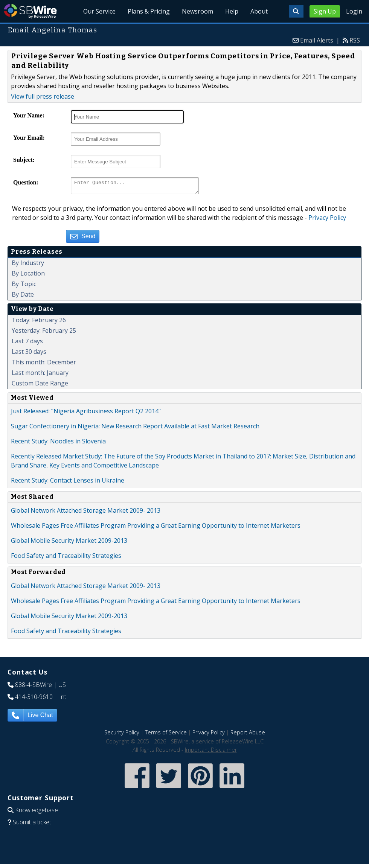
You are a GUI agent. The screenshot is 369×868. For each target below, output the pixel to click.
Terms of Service (166, 735)
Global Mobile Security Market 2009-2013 (69, 543)
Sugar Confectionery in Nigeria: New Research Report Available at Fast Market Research (135, 428)
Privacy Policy (327, 220)
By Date (23, 297)
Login (354, 11)
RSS (355, 40)
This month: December (44, 364)
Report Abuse (248, 735)
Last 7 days (27, 343)
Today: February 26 (39, 322)
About (259, 11)
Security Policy (122, 735)
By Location (28, 276)
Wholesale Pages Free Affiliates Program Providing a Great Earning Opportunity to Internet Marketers (156, 528)
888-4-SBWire (34, 687)
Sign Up (325, 11)
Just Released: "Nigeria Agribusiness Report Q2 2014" (86, 413)
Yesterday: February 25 (44, 333)
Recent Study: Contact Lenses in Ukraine (68, 483)
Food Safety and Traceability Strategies (66, 558)
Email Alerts (317, 40)
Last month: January (40, 375)
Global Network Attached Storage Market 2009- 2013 (86, 513)
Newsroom (198, 11)
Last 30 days (29, 354)
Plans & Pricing (149, 11)
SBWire (30, 11)
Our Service (100, 11)
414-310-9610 (34, 699)
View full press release (43, 96)
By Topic (24, 286)
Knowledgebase (37, 812)
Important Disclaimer (211, 752)
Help (232, 11)
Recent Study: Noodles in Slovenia (58, 443)
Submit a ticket (32, 824)
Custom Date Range (40, 385)
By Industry (28, 265)
